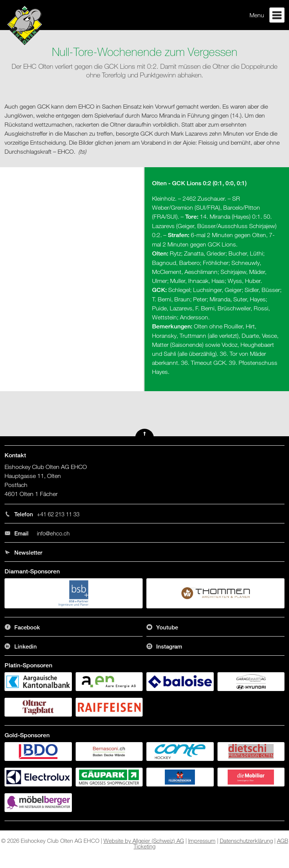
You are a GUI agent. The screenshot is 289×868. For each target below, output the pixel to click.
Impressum (202, 841)
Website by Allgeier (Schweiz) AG (144, 841)
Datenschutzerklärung (246, 841)
